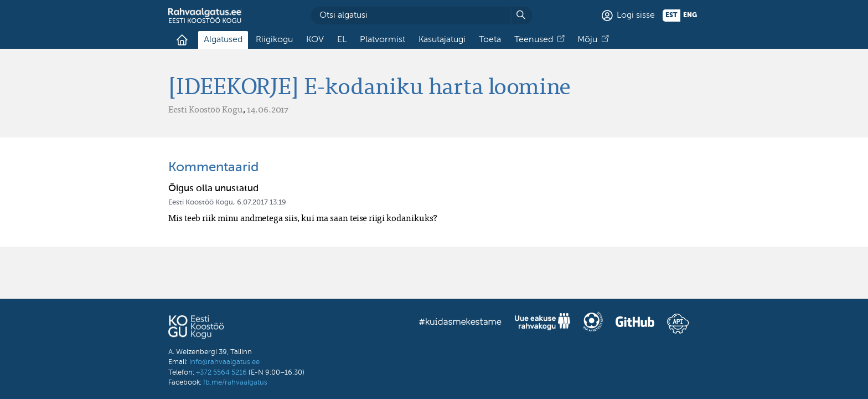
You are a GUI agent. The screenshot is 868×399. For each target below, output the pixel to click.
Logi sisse (636, 16)
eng (690, 16)
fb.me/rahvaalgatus (235, 383)
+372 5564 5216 (221, 373)
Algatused (223, 40)
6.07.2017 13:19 (262, 203)
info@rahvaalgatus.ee (224, 362)
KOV (315, 40)
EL (342, 40)
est (671, 16)
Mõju (587, 40)
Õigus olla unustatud (213, 189)
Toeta (490, 40)
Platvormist (383, 40)
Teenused (534, 40)
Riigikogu (274, 40)
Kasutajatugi (442, 40)
